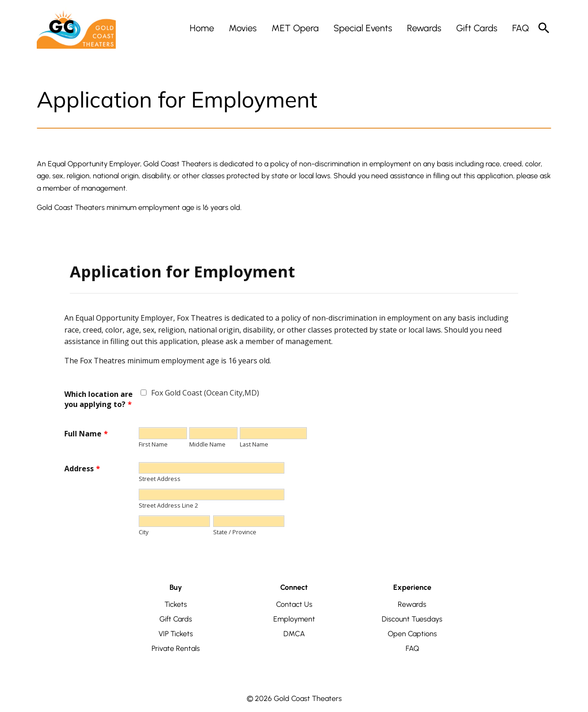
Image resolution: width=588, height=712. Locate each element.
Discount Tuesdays (412, 619)
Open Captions (412, 634)
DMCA (294, 634)
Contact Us (294, 604)
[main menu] (359, 28)
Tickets (176, 604)
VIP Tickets (176, 634)
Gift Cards (176, 619)
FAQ (412, 648)
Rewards (412, 604)
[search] (544, 28)
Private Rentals (176, 648)
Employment (294, 619)
